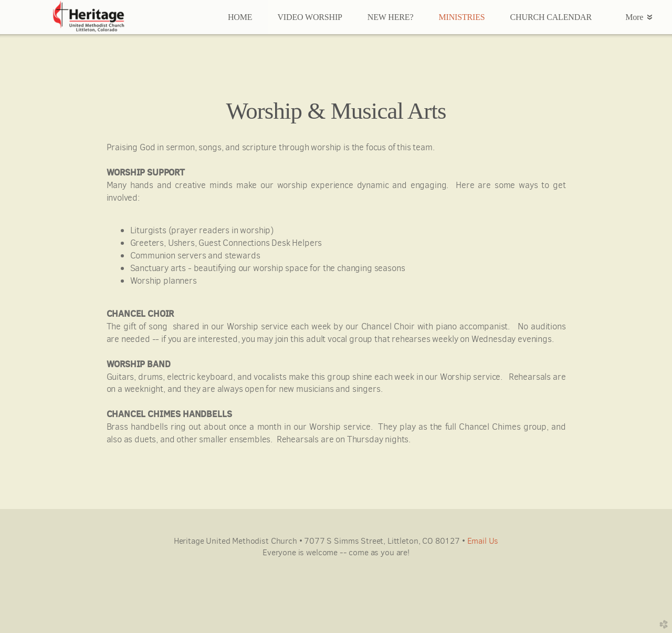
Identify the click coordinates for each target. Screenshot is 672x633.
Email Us (483, 541)
